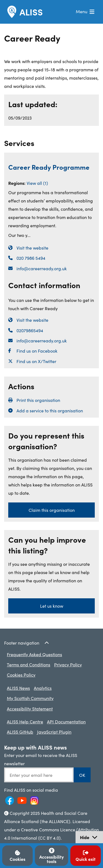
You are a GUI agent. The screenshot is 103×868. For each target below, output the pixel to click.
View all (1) (37, 183)
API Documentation (66, 721)
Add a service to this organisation (50, 410)
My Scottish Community (30, 698)
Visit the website (32, 248)
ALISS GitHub (20, 732)
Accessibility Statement (30, 709)
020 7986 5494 (31, 258)
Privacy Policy (68, 664)
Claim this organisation (52, 510)
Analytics (43, 688)
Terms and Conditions (29, 664)
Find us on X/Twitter (36, 361)
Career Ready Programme (49, 167)
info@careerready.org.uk (42, 268)
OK (82, 775)
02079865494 (30, 330)
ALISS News (18, 688)
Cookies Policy (21, 675)
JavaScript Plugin (54, 732)
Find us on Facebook (37, 351)
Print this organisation (38, 400)
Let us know (52, 606)
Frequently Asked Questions (34, 654)
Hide (91, 838)
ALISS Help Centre (25, 721)
